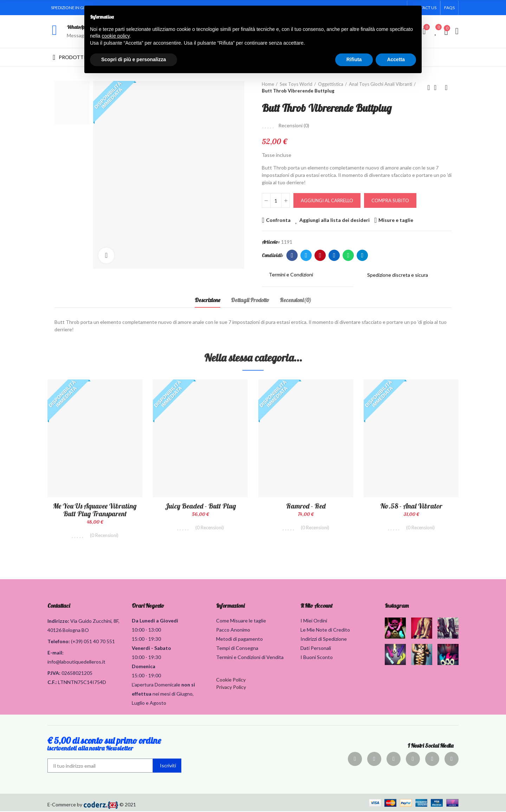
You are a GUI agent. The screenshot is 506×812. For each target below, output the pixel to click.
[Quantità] (276, 200)
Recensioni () (294, 126)
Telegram (362, 255)
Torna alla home (437, 88)
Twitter (306, 255)
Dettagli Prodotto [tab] (250, 300)
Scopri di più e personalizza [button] (134, 59)
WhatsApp (77, 27)
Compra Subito (390, 200)
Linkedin (334, 255)
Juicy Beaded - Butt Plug (200, 506)
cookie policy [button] (115, 36)
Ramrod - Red (306, 506)
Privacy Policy (231, 688)
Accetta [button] (396, 59)
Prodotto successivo (446, 88)
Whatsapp (348, 255)
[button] (449, 8)
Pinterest (320, 255)
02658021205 (77, 674)
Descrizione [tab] (207, 300)
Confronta (278, 220)
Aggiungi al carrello (327, 200)
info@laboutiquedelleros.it (76, 662)
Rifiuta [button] (354, 59)
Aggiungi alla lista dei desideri (335, 220)
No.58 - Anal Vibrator (411, 506)
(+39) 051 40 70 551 (93, 642)
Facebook (292, 255)
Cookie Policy (231, 680)
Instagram (397, 606)
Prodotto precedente (429, 88)
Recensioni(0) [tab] (296, 300)
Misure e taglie (396, 220)
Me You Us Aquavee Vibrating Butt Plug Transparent (95, 510)
